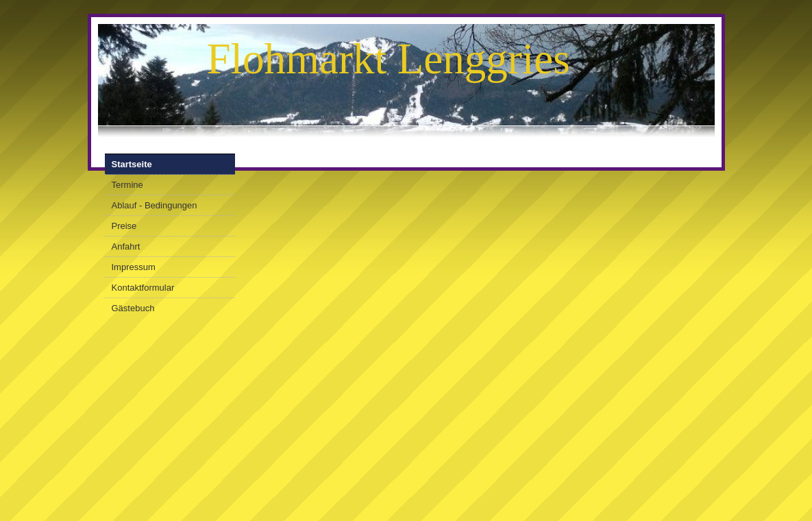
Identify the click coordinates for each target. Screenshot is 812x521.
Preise (124, 226)
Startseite (132, 164)
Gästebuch (133, 308)
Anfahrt (126, 246)
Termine (127, 185)
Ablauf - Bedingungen (155, 205)
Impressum (134, 267)
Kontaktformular (143, 288)
